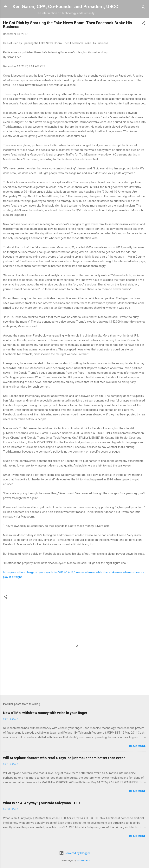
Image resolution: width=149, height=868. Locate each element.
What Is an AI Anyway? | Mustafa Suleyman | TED (41, 803)
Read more (137, 746)
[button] (144, 24)
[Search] (144, 8)
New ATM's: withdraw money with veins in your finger (45, 713)
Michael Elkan (83, 861)
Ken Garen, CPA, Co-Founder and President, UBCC (65, 7)
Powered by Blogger (75, 853)
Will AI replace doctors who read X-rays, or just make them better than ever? (64, 758)
